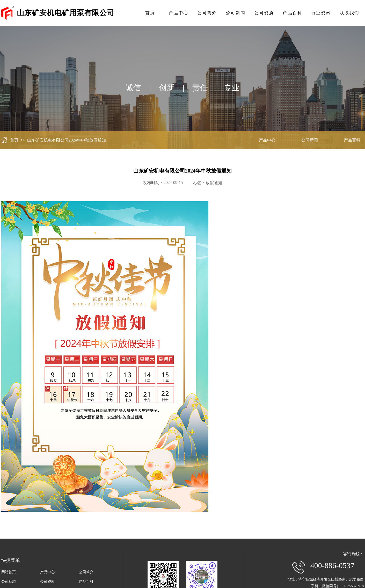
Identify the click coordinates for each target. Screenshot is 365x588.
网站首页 (9, 572)
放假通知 (214, 183)
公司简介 (207, 13)
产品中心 (179, 13)
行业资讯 (321, 13)
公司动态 (9, 582)
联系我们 (349, 13)
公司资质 (264, 13)
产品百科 (293, 13)
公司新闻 (236, 13)
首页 (150, 13)
